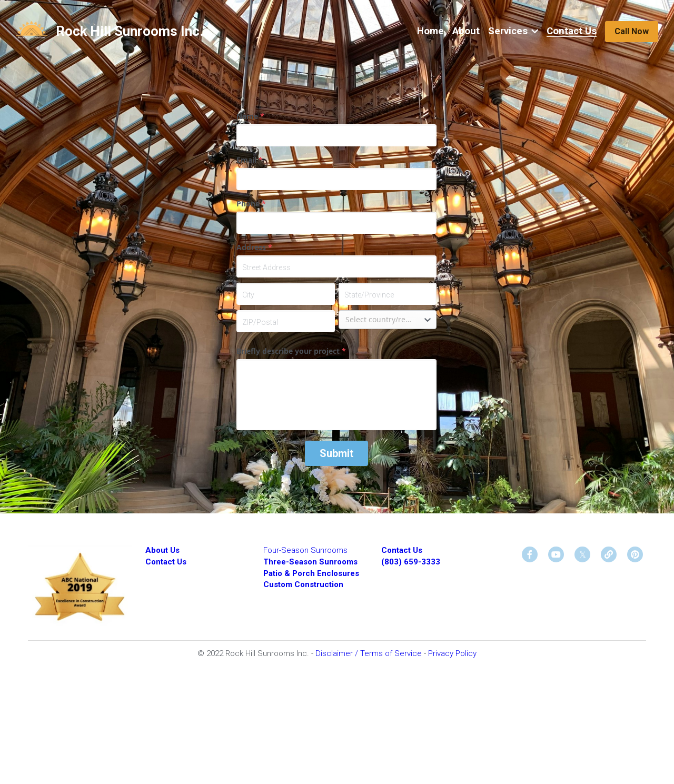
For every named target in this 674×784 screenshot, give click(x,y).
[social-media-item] (530, 554)
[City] (285, 294)
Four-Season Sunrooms (305, 550)
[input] (336, 135)
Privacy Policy (452, 653)
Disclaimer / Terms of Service (370, 653)
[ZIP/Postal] (285, 321)
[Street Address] (336, 266)
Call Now (632, 31)
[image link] (32, 31)
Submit (336, 453)
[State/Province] (388, 294)
